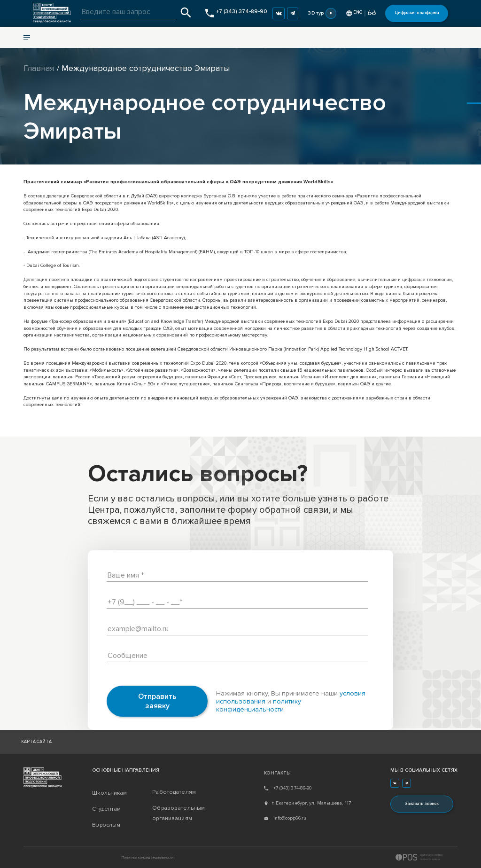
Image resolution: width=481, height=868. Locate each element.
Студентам (106, 809)
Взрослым (106, 825)
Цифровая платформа (417, 13)
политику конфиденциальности (259, 705)
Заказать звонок (422, 804)
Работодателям (174, 792)
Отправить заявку (157, 701)
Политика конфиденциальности (147, 857)
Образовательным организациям (178, 813)
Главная (39, 68)
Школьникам (109, 793)
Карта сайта (36, 742)
